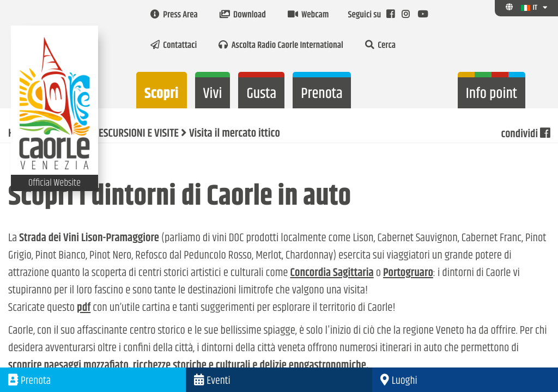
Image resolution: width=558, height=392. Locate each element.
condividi (525, 134)
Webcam (308, 15)
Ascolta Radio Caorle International (281, 46)
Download (243, 15)
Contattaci (174, 46)
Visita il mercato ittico (235, 134)
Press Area (174, 15)
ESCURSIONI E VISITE (139, 134)
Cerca (380, 46)
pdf (84, 308)
